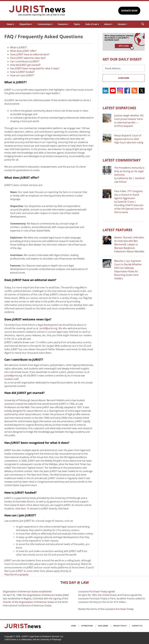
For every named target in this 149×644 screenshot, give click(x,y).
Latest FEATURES (117, 230)
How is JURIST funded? (22, 72)
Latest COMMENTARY (122, 160)
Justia (13, 505)
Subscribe (124, 78)
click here (20, 509)
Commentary (45, 24)
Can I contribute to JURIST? (25, 61)
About (108, 24)
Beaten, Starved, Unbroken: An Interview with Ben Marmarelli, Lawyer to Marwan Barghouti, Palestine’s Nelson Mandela (129, 244)
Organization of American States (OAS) (48, 595)
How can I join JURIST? (22, 75)
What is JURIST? (19, 47)
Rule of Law (92, 24)
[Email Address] (124, 68)
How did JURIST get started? (25, 65)
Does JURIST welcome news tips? (28, 58)
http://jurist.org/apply (16, 574)
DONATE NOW (129, 11)
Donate (122, 24)
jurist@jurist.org (48, 328)
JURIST (8, 90)
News (10, 24)
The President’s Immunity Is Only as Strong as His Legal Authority (129, 171)
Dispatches (26, 24)
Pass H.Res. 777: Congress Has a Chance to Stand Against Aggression (128, 195)
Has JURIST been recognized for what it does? (35, 68)
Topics (77, 24)
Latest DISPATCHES (119, 108)
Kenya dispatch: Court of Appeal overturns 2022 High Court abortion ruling (129, 139)
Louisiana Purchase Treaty (119, 609)
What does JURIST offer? (23, 51)
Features (63, 24)
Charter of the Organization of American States (29, 602)
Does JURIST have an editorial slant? (30, 54)
